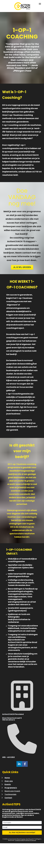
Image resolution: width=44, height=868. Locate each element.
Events (8, 784)
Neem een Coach (12, 791)
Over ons (9, 781)
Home (7, 778)
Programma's (11, 788)
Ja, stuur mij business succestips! (22, 832)
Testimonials (10, 794)
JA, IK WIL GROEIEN (22, 267)
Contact (8, 798)
